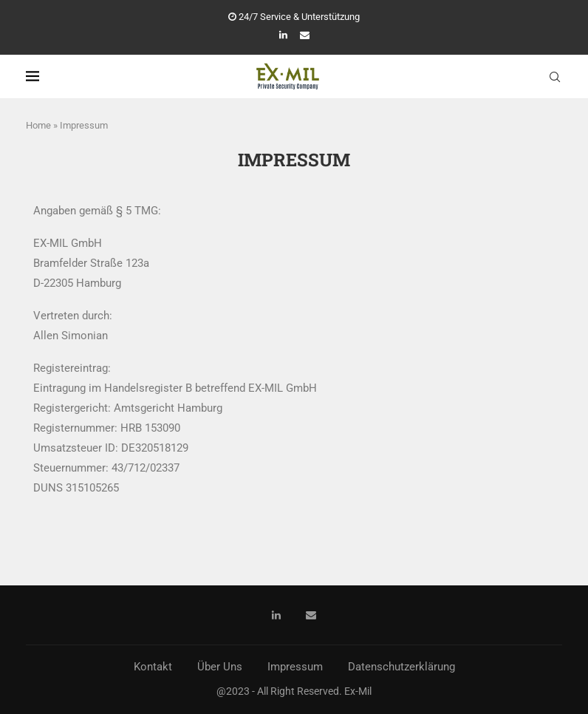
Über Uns (220, 667)
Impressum (295, 667)
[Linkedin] (283, 35)
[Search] (555, 77)
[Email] (305, 35)
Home (38, 125)
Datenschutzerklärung (401, 667)
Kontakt (153, 667)
